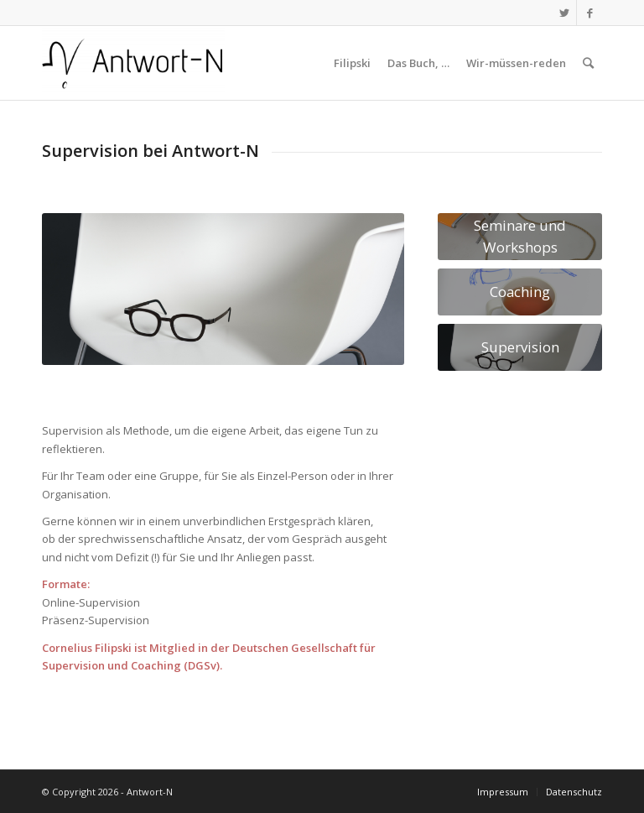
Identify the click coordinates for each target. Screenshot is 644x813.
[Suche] (588, 63)
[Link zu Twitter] (564, 13)
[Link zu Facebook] (589, 13)
